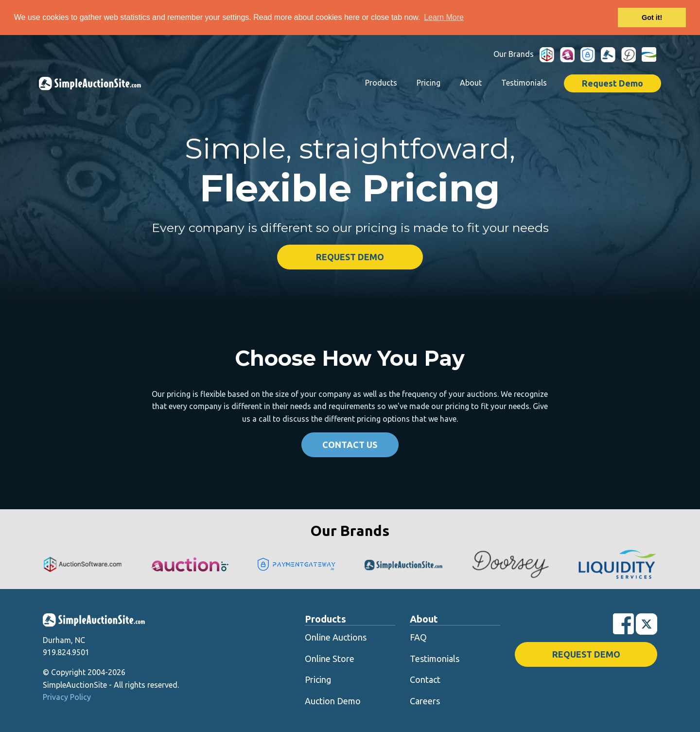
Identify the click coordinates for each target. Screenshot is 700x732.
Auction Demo (333, 700)
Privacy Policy (67, 696)
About (471, 82)
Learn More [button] (444, 17)
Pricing (429, 82)
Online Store (330, 658)
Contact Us (350, 444)
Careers (425, 700)
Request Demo (612, 83)
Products (381, 82)
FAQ (418, 637)
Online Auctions (336, 637)
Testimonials (524, 82)
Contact (425, 679)
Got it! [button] (652, 18)
